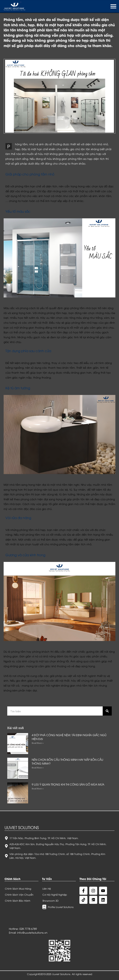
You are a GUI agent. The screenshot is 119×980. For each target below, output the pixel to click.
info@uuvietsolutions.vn (32, 932)
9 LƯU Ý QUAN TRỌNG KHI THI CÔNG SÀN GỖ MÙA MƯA (68, 784)
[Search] (107, 711)
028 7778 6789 (28, 929)
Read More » (38, 743)
